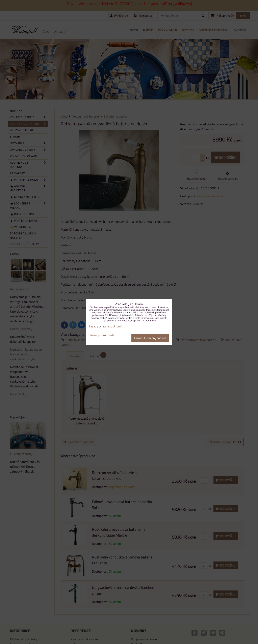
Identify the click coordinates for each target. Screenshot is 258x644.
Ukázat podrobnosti (101, 335)
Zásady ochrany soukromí (105, 326)
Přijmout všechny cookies (150, 338)
